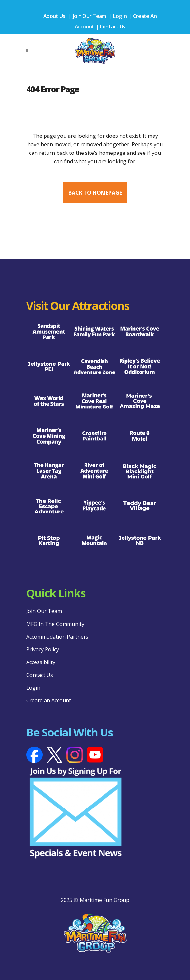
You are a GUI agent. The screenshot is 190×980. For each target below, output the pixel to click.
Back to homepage (95, 193)
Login (33, 688)
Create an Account (49, 700)
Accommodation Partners (57, 637)
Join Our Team (89, 16)
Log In (120, 16)
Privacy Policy (43, 649)
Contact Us (113, 27)
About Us (54, 16)
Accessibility (41, 662)
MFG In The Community (55, 624)
